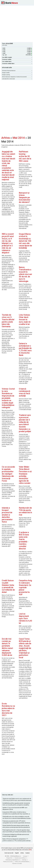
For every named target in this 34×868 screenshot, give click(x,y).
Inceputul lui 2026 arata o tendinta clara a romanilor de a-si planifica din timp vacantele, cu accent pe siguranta (16, 813)
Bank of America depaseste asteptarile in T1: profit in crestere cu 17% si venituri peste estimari (17, 840)
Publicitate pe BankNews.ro (13, 860)
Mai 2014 (19, 138)
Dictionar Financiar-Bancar (17, 71)
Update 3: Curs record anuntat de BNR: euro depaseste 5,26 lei (15, 808)
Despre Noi (9, 858)
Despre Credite (17, 73)
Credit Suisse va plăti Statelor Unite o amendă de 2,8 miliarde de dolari (8, 586)
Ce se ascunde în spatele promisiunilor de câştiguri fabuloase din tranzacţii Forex (8, 474)
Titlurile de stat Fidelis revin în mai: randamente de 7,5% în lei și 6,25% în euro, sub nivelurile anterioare (17, 800)
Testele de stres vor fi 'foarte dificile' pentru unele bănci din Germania (8, 321)
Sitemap (24, 860)
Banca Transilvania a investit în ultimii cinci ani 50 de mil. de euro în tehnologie (25, 274)
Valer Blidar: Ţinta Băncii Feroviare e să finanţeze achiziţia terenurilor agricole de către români (25, 475)
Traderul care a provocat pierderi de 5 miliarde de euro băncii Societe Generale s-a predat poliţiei (25, 423)
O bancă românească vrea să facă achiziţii (24, 392)
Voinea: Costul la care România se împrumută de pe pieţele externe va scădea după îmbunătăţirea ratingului (8, 398)
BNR (30, 850)
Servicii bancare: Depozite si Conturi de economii (17, 77)
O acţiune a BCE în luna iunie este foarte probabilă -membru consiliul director (24, 540)
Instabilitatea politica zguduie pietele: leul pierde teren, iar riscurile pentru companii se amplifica (16, 804)
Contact (25, 856)
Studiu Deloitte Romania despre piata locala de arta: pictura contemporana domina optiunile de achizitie (16, 826)
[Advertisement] (17, 24)
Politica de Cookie (8, 862)
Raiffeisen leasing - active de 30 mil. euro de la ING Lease (25, 156)
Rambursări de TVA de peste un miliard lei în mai (25, 511)
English (17, 853)
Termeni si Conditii (17, 863)
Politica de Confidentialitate (22, 862)
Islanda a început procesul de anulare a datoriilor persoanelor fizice (7, 515)
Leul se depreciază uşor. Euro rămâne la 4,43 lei (25, 618)
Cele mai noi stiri (9, 853)
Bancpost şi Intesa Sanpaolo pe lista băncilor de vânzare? (25, 197)
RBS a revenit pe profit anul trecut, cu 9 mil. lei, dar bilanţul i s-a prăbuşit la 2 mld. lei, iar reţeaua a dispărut (8, 243)
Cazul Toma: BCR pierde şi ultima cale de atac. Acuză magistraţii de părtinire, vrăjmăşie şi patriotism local (25, 648)
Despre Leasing (17, 75)
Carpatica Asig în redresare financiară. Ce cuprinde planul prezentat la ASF (25, 587)
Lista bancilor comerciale (17, 79)
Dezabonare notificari (20, 858)
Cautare (28, 853)
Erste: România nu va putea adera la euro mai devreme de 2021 (8, 709)
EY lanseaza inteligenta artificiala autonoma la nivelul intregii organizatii (16, 835)
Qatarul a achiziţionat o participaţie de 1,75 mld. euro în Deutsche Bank (25, 349)
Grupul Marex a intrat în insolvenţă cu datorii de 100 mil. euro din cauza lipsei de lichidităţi (25, 241)
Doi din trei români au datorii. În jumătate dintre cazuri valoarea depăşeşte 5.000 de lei (7, 647)
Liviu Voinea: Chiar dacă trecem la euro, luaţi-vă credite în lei (25, 320)
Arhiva (6, 138)
